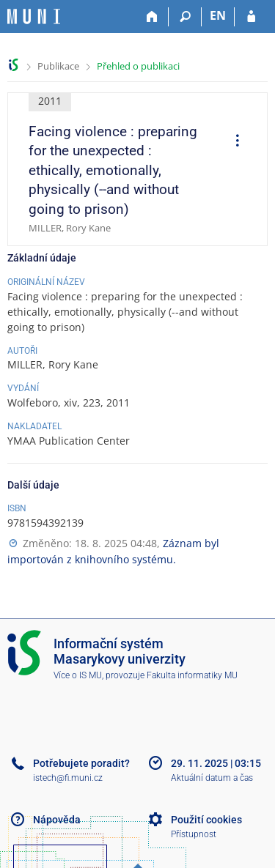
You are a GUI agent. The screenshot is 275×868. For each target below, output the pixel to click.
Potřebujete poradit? (81, 763)
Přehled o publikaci (138, 66)
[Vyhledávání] (185, 17)
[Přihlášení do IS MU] (251, 17)
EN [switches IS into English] (218, 15)
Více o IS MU (78, 675)
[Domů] (152, 17)
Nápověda (57, 820)
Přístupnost (194, 834)
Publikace (58, 66)
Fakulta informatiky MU (192, 675)
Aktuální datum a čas (212, 778)
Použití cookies (206, 820)
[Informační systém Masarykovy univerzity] (34, 16)
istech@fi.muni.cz (68, 778)
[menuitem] (232, 142)
